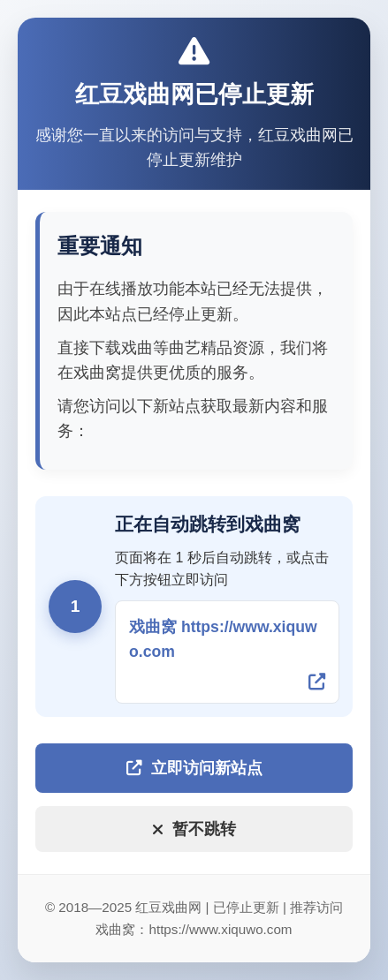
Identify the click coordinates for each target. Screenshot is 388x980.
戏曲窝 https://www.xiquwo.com (223, 639)
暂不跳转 (194, 829)
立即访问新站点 (194, 768)
